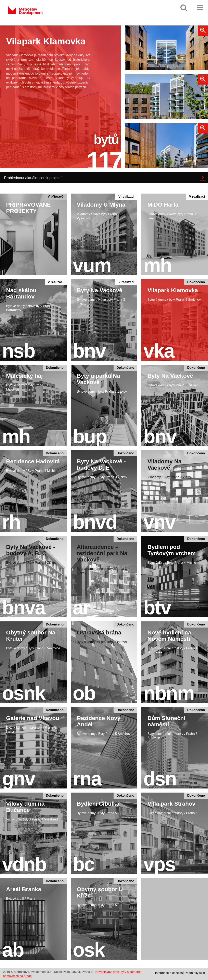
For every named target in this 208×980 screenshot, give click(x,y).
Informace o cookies (169, 973)
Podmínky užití (195, 973)
